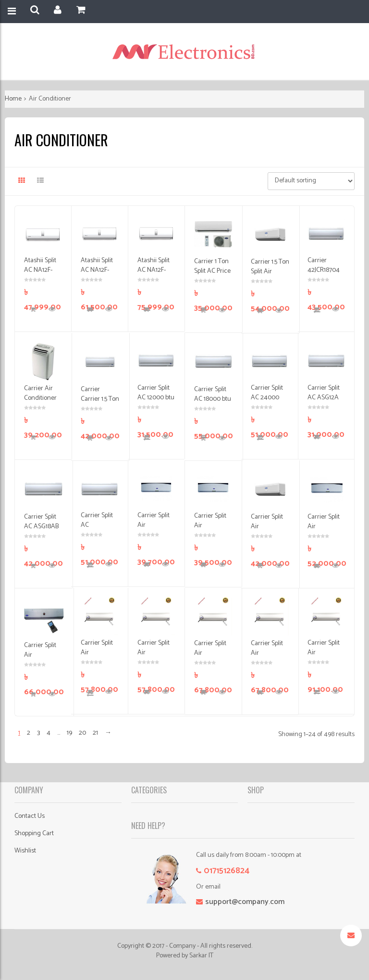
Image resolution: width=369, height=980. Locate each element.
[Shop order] (311, 181)
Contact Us (30, 816)
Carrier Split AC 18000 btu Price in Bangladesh (213, 404)
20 (82, 733)
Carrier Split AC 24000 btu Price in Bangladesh (267, 402)
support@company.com (245, 902)
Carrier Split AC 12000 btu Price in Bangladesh (156, 402)
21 (95, 733)
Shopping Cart (34, 834)
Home (13, 99)
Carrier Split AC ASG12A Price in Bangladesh (324, 402)
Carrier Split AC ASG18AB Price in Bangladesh (41, 531)
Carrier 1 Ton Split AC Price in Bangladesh (212, 276)
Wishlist (25, 851)
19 (69, 733)
